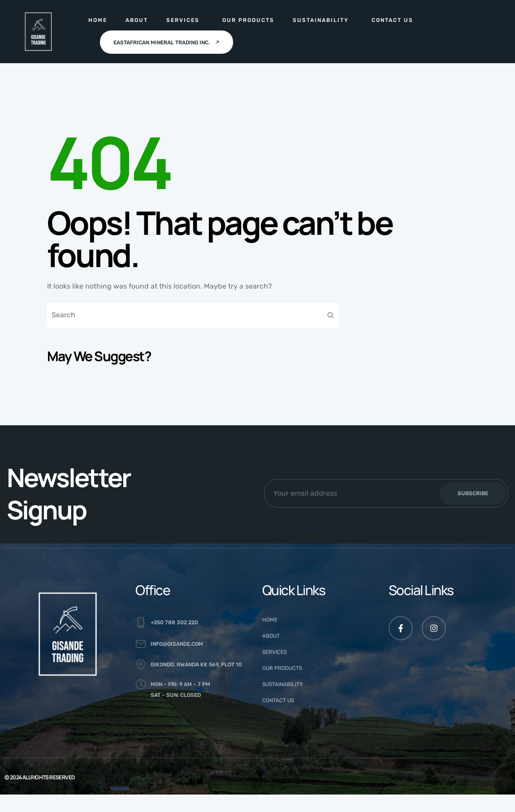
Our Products (248, 20)
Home (98, 20)
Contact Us (392, 20)
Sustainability (321, 20)
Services (183, 20)
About (137, 20)
